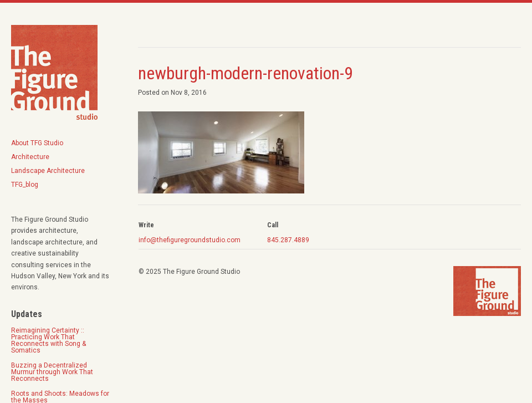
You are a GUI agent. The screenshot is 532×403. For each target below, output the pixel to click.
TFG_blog (25, 185)
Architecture (30, 157)
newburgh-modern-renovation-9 (245, 73)
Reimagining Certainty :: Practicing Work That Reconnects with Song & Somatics (48, 340)
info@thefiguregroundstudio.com (190, 240)
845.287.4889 (288, 240)
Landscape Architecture (48, 171)
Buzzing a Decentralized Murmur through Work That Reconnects (52, 372)
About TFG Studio (37, 143)
